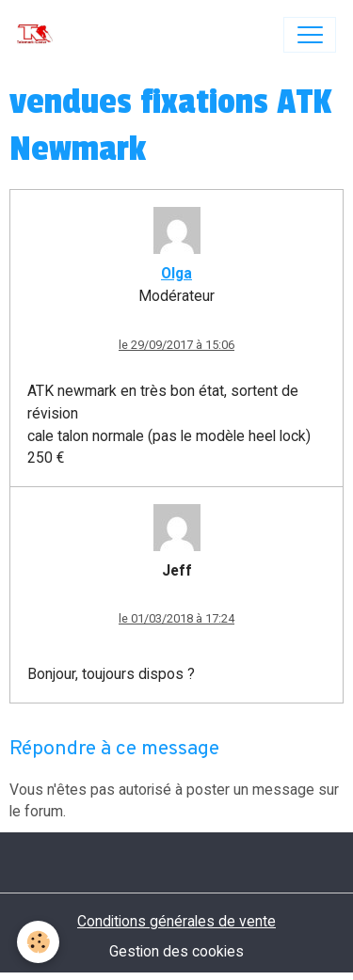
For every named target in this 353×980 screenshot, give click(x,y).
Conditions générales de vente (176, 921)
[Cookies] (38, 942)
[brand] (39, 35)
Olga (176, 273)
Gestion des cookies (176, 951)
